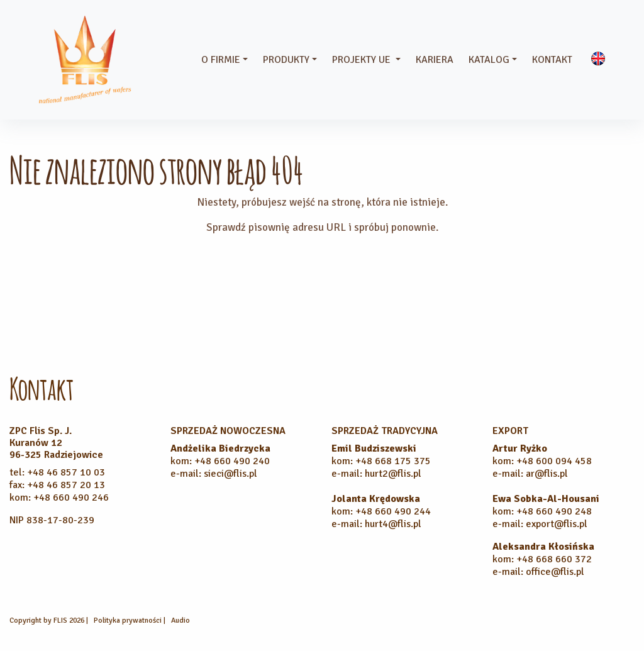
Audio (180, 620)
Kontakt (552, 60)
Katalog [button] (489, 60)
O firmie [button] (221, 60)
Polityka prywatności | (130, 620)
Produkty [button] (286, 60)
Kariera (435, 60)
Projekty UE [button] (363, 60)
